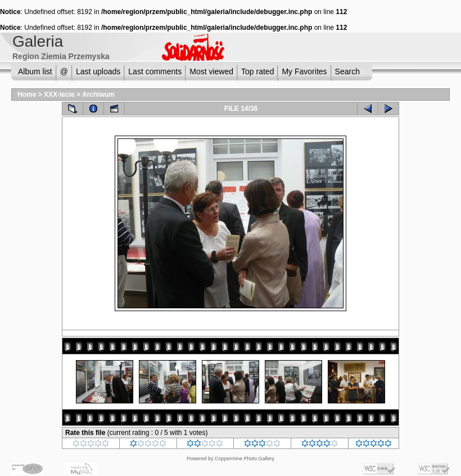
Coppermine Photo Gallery (245, 459)
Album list (35, 71)
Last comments (155, 71)
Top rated (257, 71)
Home (27, 95)
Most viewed (211, 71)
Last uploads (98, 71)
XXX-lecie (59, 95)
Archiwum (98, 95)
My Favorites (304, 71)
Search (347, 71)
